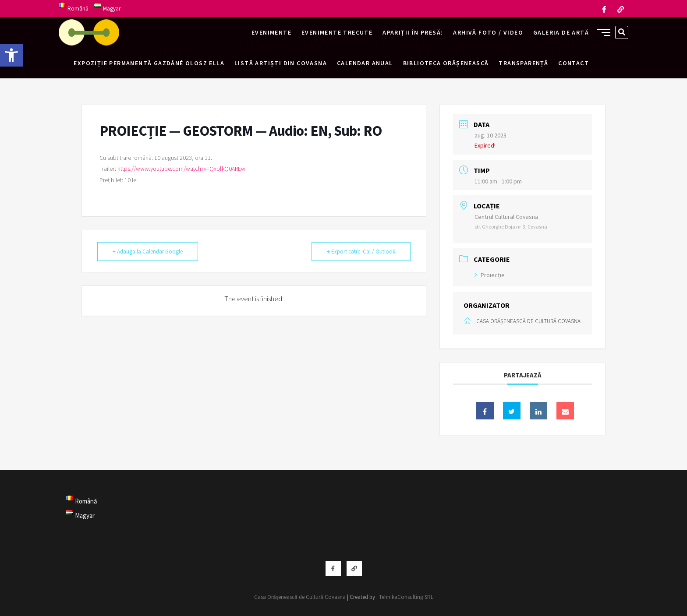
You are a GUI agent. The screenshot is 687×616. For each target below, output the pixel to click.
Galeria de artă (561, 32)
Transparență (523, 63)
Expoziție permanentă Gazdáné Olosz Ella (149, 63)
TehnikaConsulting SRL (406, 597)
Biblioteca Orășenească (446, 63)
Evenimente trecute (337, 32)
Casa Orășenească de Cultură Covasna (300, 597)
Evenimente (271, 32)
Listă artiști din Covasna (281, 63)
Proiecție (490, 275)
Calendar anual (365, 63)
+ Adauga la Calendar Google (148, 252)
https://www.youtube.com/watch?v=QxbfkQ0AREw (181, 169)
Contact (574, 63)
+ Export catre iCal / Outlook (361, 252)
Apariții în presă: (413, 32)
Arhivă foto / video (488, 32)
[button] (11, 55)
